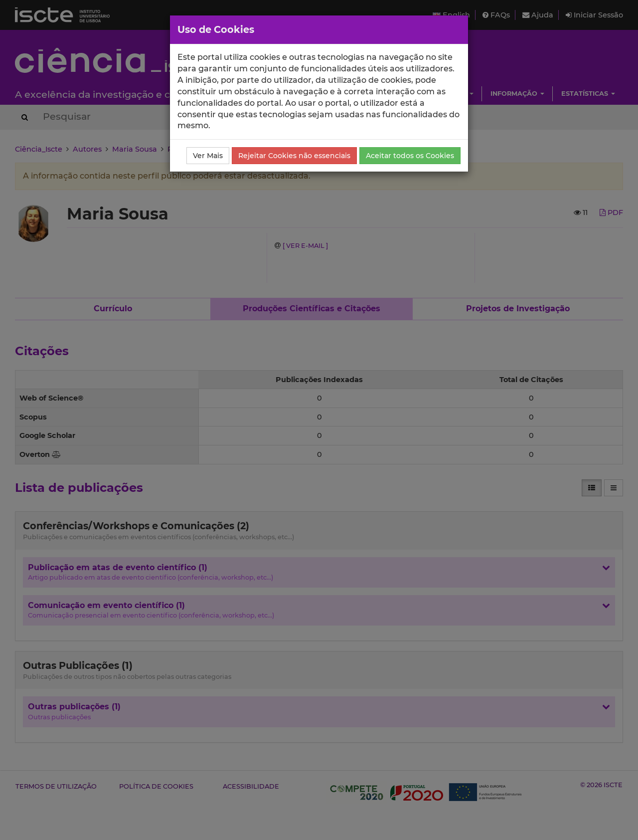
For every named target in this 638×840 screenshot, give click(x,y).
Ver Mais (208, 156)
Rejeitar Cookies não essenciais (294, 156)
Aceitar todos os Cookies (410, 156)
